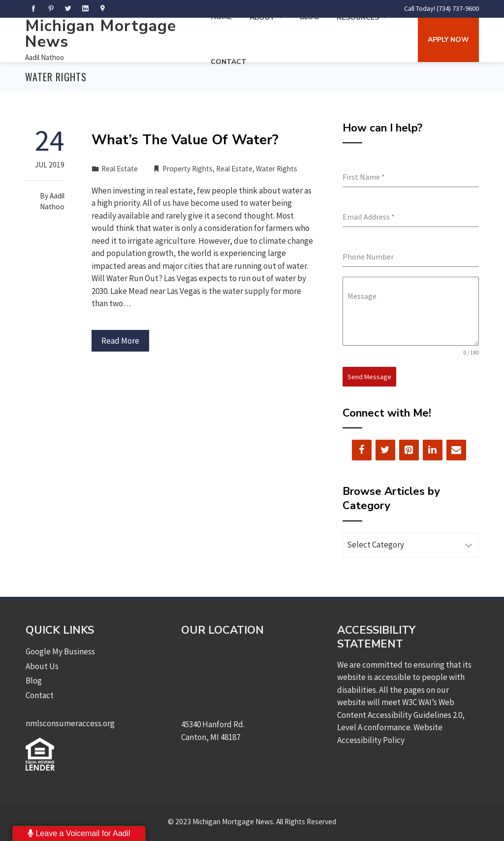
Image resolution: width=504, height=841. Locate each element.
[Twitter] (385, 450)
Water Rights (277, 169)
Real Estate (120, 169)
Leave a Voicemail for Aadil (79, 833)
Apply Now (448, 40)
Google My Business (60, 651)
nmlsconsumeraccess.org (70, 723)
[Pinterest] (409, 450)
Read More (120, 341)
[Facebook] (362, 450)
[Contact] (456, 450)
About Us (42, 666)
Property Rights (188, 169)
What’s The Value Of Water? (185, 140)
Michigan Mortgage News (101, 34)
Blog (34, 680)
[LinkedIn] (433, 450)
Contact (229, 62)
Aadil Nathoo (45, 57)
